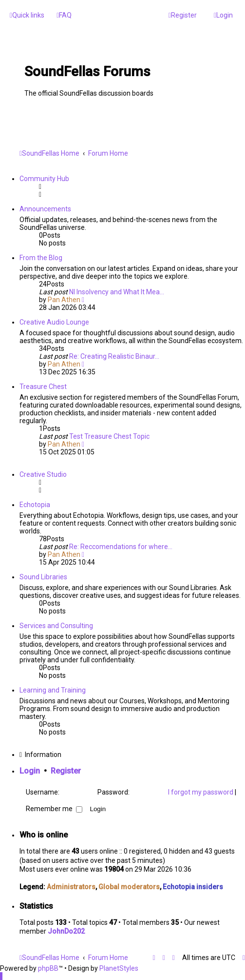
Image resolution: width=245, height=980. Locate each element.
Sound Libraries (43, 577)
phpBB (48, 968)
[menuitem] (64, 15)
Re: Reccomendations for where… (121, 547)
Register (66, 771)
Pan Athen (64, 300)
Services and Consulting (56, 626)
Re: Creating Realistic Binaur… (114, 356)
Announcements (45, 209)
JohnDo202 (66, 931)
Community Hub (44, 179)
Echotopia (35, 505)
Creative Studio (43, 474)
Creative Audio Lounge (54, 322)
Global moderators (129, 887)
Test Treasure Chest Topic (109, 436)
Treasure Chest (43, 387)
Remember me (54, 809)
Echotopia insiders (193, 887)
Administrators (71, 887)
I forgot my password (201, 792)
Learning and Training (53, 690)
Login (30, 771)
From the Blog (41, 258)
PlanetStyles (119, 968)
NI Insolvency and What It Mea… (117, 292)
